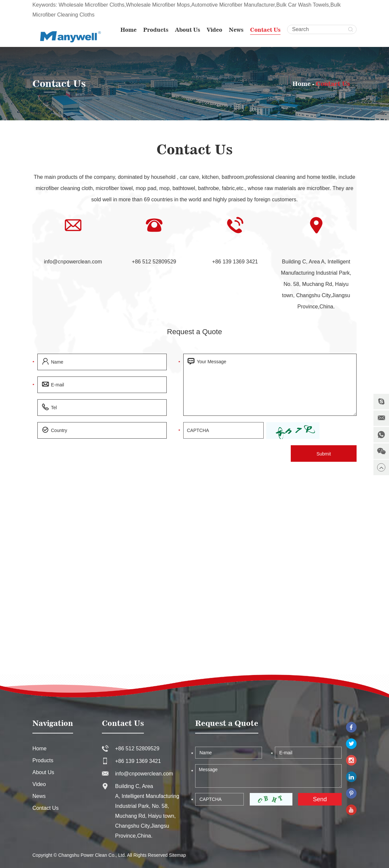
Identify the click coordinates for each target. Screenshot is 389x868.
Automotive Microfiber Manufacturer (233, 5)
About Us (188, 30)
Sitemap (177, 855)
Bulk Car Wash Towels (303, 5)
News (236, 30)
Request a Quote (194, 332)
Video (215, 30)
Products (156, 30)
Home (129, 30)
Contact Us (265, 30)
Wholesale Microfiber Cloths (91, 5)
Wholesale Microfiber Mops (158, 5)
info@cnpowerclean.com (73, 262)
